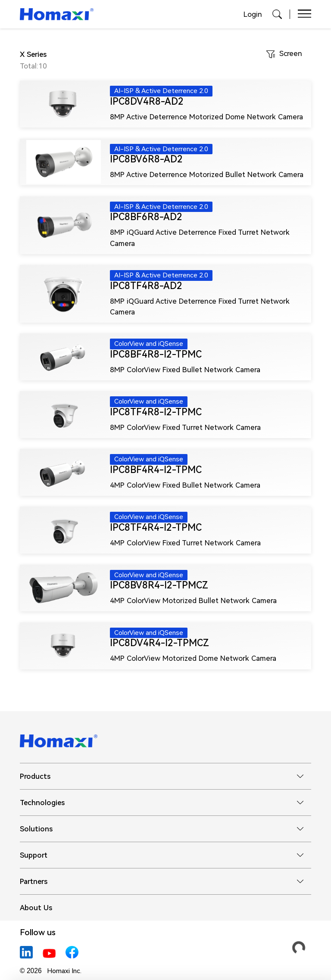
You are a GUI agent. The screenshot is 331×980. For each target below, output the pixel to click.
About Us (36, 908)
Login (253, 14)
